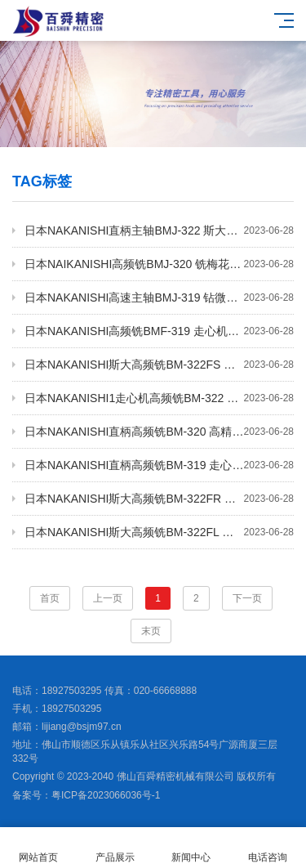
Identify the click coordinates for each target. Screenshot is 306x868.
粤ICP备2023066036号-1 (106, 795)
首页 (50, 598)
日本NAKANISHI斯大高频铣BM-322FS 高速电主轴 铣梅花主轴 (159, 365)
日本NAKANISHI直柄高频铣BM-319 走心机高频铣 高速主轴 (159, 465)
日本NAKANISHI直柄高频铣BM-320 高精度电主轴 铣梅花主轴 (159, 432)
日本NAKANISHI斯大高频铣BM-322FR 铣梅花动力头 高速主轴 (159, 499)
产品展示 (115, 848)
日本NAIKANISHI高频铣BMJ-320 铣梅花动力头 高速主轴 (159, 264)
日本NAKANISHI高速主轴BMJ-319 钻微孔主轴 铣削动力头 (159, 298)
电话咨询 (268, 848)
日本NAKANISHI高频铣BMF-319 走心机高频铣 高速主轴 (159, 331)
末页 (151, 631)
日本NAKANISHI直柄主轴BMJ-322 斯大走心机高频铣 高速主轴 (159, 230)
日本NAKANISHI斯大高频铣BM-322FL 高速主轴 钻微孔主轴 (159, 532)
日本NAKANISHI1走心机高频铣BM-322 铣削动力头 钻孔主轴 (159, 398)
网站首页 (38, 848)
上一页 (108, 598)
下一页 (247, 598)
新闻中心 (192, 848)
